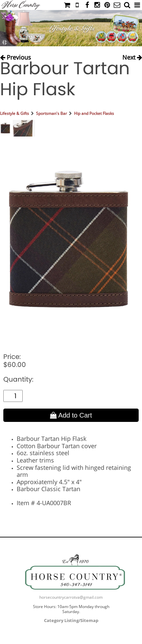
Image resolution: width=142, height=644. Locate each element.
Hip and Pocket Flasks (94, 113)
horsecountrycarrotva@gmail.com (71, 597)
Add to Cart (71, 415)
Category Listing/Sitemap (71, 620)
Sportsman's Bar (51, 113)
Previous (15, 56)
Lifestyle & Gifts (14, 113)
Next (132, 56)
